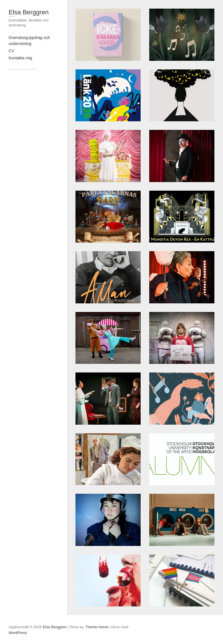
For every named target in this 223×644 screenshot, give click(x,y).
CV (11, 51)
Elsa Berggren (29, 12)
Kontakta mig (20, 58)
